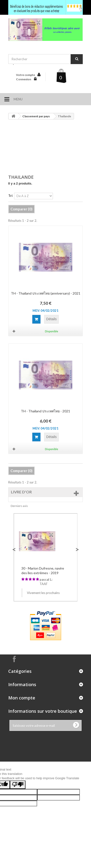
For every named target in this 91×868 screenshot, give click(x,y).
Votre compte (25, 75)
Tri (10, 196)
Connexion (24, 79)
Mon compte (22, 698)
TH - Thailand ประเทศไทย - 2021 (45, 411)
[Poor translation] (18, 785)
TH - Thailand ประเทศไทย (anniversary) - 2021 (46, 293)
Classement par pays (36, 116)
